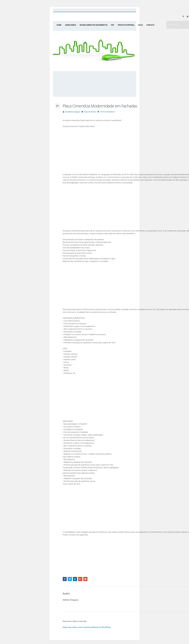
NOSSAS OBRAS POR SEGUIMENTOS (94, 25)
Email (85, 579)
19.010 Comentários (107, 112)
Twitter (70, 579)
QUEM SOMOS (71, 25)
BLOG (141, 25)
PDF (113, 25)
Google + (80, 579)
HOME (59, 25)
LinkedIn (75, 579)
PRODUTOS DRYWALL (126, 25)
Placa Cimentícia (90, 112)
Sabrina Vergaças (74, 112)
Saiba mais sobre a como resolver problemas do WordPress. (87, 627)
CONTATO (150, 25)
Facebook (65, 579)
